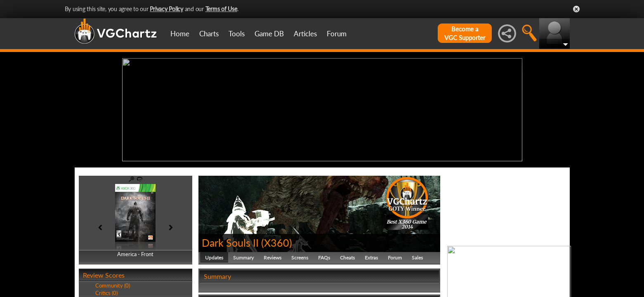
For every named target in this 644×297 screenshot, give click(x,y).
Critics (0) (106, 293)
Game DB (269, 34)
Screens (300, 258)
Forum (337, 34)
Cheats (347, 258)
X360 (277, 243)
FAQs (324, 258)
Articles (305, 34)
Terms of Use (221, 9)
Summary (243, 258)
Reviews (272, 258)
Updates (214, 258)
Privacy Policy (166, 9)
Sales (417, 258)
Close (576, 9)
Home (180, 34)
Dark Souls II (230, 243)
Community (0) (113, 285)
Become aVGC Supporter (465, 33)
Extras (371, 258)
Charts (209, 34)
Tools (237, 34)
